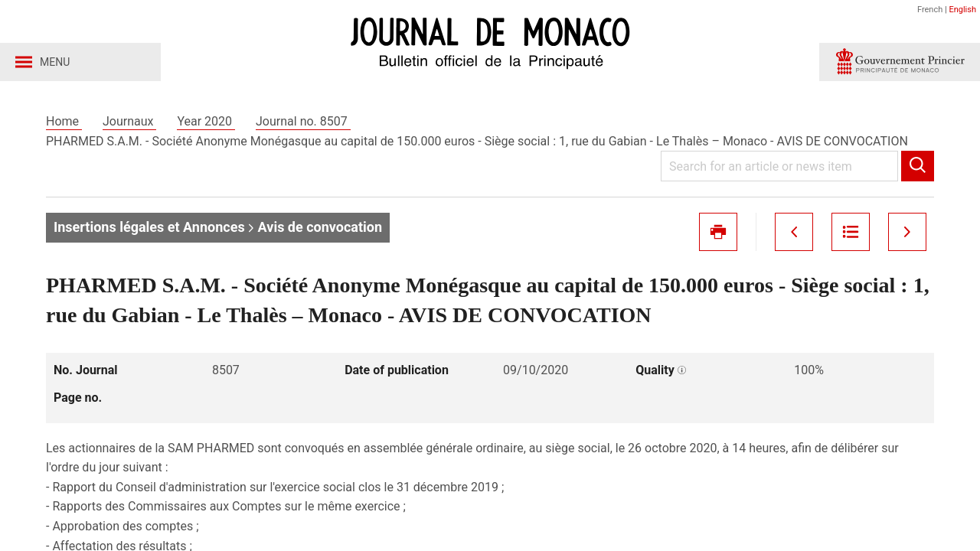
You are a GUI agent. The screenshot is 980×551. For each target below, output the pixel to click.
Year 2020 (206, 121)
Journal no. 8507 (303, 121)
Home (64, 121)
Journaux (129, 121)
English (962, 10)
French (930, 10)
